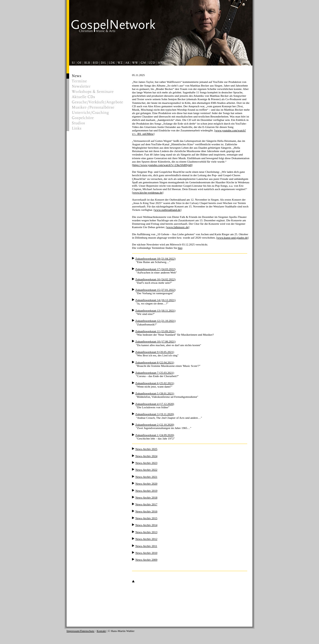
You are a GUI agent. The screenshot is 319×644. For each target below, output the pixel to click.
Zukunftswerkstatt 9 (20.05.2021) (155, 352)
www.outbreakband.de (167, 210)
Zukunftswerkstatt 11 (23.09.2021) (155, 331)
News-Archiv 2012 (146, 539)
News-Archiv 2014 (146, 525)
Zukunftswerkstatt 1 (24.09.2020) (155, 435)
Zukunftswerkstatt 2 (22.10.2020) (155, 425)
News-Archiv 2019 (146, 491)
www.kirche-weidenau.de (148, 192)
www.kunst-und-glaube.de (232, 238)
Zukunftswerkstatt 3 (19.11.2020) (155, 414)
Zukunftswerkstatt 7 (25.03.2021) (155, 373)
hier (180, 248)
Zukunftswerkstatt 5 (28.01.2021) (155, 393)
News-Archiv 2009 (146, 560)
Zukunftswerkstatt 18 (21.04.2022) (155, 259)
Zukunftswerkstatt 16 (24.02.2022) (155, 279)
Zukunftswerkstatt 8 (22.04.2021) (155, 362)
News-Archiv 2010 (146, 553)
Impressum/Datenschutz (80, 631)
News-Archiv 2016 (146, 511)
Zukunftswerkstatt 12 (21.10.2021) (155, 321)
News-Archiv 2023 (146, 463)
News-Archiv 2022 (146, 470)
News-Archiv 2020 (146, 484)
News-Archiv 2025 (146, 449)
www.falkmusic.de (178, 227)
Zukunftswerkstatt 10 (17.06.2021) (155, 341)
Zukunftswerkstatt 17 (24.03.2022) (155, 269)
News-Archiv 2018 (146, 497)
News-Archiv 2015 (146, 518)
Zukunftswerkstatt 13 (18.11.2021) (155, 310)
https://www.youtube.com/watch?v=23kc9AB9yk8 (162, 165)
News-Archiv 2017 (146, 504)
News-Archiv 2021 (146, 477)
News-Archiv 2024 (146, 456)
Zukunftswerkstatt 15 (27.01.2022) (155, 290)
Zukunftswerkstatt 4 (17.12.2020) (155, 404)
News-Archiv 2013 (146, 532)
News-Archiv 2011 (146, 546)
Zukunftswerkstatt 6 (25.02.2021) (155, 383)
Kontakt (101, 631)
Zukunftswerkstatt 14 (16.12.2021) (155, 300)
